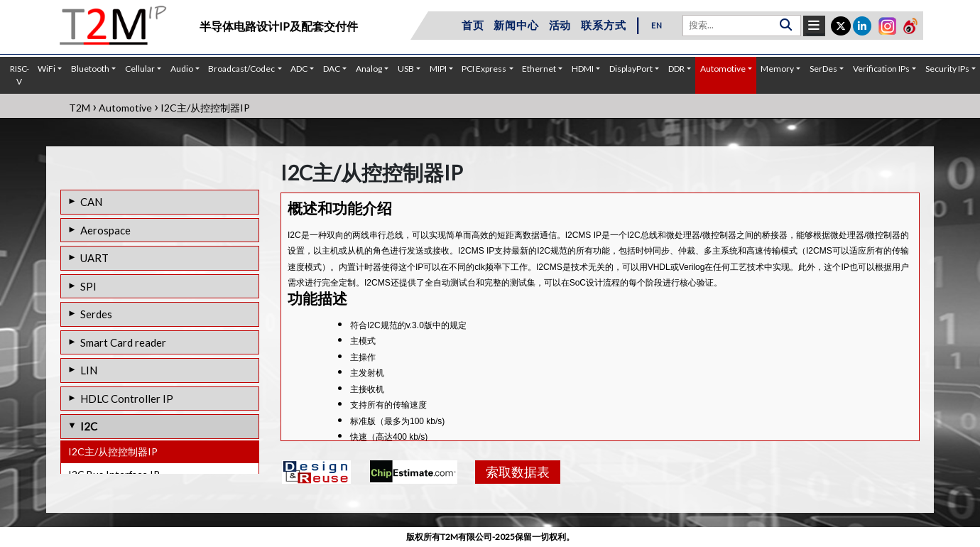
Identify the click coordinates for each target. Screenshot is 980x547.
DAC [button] (332, 69)
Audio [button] (182, 69)
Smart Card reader (123, 342)
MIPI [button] (438, 69)
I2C (89, 426)
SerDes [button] (823, 69)
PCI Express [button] (484, 69)
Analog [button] (369, 69)
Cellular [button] (140, 69)
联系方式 (603, 25)
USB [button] (406, 69)
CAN (91, 202)
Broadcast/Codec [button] (241, 69)
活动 (560, 25)
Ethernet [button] (539, 69)
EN (657, 25)
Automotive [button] (723, 69)
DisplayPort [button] (631, 69)
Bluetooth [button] (90, 69)
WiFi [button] (47, 69)
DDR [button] (676, 69)
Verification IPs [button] (881, 69)
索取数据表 (518, 472)
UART (94, 258)
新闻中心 (516, 25)
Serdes (96, 314)
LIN (89, 370)
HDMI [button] (583, 69)
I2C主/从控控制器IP (113, 451)
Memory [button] (777, 69)
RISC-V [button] (20, 75)
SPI (88, 286)
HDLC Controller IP (127, 399)
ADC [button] (299, 69)
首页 (473, 25)
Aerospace (105, 230)
